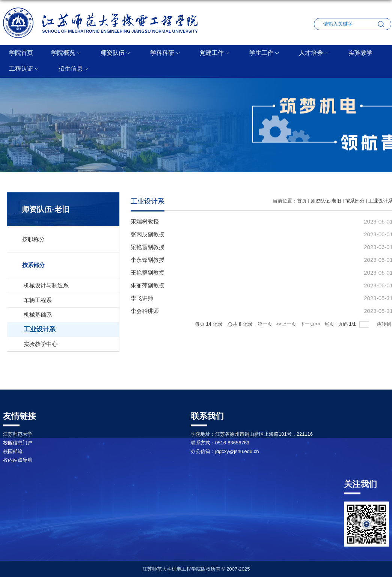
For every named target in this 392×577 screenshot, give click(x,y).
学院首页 (21, 53)
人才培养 (315, 53)
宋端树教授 (145, 221)
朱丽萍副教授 (148, 285)
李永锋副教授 (148, 260)
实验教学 (360, 53)
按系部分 (355, 201)
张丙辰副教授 (148, 234)
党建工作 (216, 53)
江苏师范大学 (18, 434)
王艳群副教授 (148, 273)
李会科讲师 (145, 311)
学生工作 (265, 53)
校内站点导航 (18, 460)
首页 (302, 201)
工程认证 (25, 69)
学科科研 (166, 53)
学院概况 (67, 53)
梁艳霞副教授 (148, 247)
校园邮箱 (13, 451)
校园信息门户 (18, 443)
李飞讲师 (142, 298)
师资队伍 (116, 53)
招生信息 (74, 69)
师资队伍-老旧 (326, 201)
